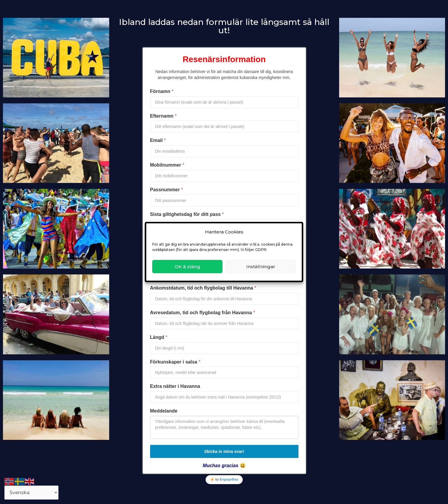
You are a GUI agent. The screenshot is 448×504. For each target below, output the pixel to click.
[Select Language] (31, 493)
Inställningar (261, 267)
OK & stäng (188, 267)
